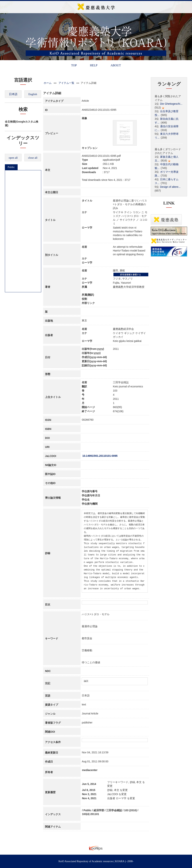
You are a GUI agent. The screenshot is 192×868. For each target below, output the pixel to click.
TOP (74, 65)
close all (33, 158)
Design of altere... (170, 187)
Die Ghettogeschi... (171, 104)
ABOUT (116, 65)
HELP (94, 65)
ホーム (48, 83)
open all (13, 158)
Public (11, 167)
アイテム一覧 (66, 83)
